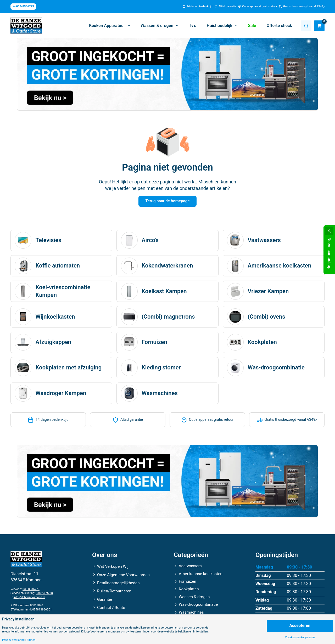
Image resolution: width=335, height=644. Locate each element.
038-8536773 (31, 590)
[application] (139, 26)
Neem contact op (329, 253)
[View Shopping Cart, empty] (319, 26)
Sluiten (31, 640)
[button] (121, 26)
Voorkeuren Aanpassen (300, 638)
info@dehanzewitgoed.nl (29, 599)
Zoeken (306, 26)
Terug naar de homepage (167, 202)
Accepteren (300, 626)
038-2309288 (44, 595)
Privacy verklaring (13, 640)
